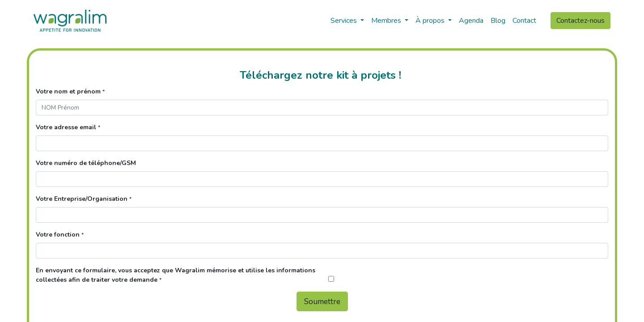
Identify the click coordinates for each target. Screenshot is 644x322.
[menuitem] (471, 21)
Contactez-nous (580, 21)
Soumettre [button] (322, 301)
